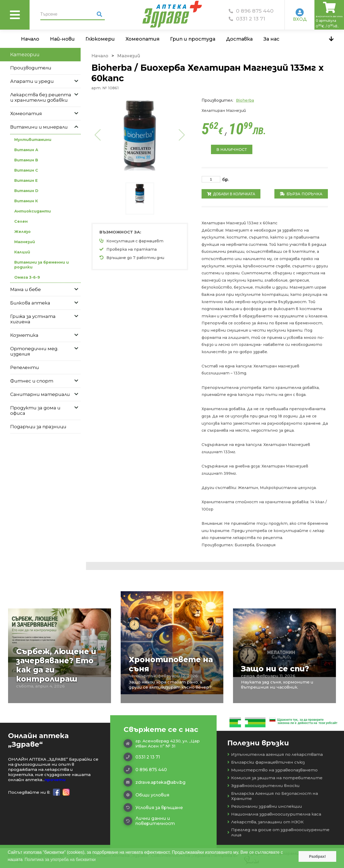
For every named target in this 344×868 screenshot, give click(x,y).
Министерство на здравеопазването (273, 770)
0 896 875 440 (251, 11)
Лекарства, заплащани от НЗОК (266, 822)
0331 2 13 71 (247, 19)
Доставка (239, 39)
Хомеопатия (142, 39)
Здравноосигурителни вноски (264, 786)
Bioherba (245, 100)
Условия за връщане (153, 807)
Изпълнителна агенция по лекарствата (275, 754)
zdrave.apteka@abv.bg (155, 782)
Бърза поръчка (301, 194)
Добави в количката (231, 194)
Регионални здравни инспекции (265, 806)
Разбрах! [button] (318, 856)
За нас (271, 39)
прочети (55, 780)
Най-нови (62, 39)
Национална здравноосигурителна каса (274, 814)
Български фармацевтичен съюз (266, 762)
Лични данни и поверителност (149, 821)
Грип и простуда (193, 39)
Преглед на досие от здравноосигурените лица (278, 832)
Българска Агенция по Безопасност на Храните (273, 796)
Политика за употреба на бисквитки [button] (60, 860)
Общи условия (146, 795)
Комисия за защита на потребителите (275, 778)
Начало (30, 39)
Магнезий (129, 56)
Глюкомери (100, 39)
